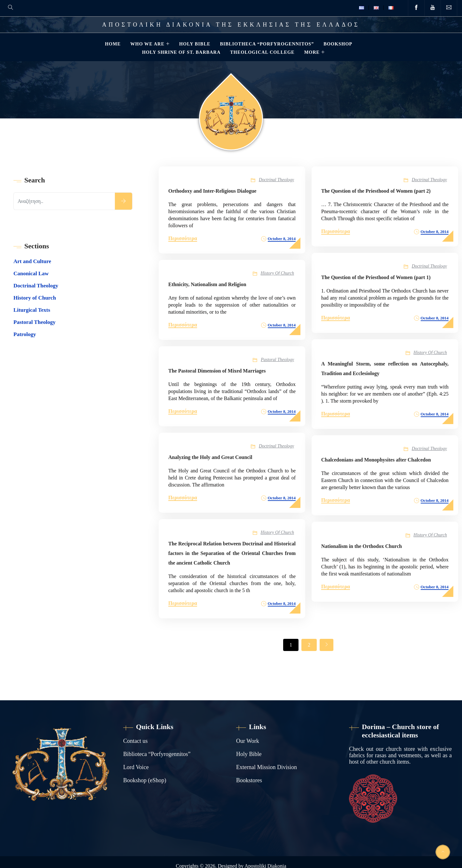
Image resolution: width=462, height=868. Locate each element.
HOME (113, 44)
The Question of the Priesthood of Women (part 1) (375, 277)
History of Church (277, 273)
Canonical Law (31, 273)
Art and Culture (32, 261)
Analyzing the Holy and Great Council (210, 457)
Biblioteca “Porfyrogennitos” (157, 754)
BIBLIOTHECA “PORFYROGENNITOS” (267, 44)
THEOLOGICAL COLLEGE (262, 52)
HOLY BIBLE (195, 44)
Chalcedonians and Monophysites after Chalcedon (375, 460)
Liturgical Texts (32, 310)
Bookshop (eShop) (145, 780)
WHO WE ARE (147, 44)
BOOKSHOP (338, 44)
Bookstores (249, 780)
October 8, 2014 (282, 239)
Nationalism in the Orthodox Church (361, 546)
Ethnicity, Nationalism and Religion (207, 284)
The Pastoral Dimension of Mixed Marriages (217, 371)
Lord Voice (136, 767)
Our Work (248, 741)
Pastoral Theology (277, 360)
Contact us (135, 741)
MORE (312, 52)
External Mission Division (267, 767)
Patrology (25, 334)
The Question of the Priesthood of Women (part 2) (375, 191)
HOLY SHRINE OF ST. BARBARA (181, 52)
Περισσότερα (183, 238)
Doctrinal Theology (276, 180)
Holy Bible (249, 754)
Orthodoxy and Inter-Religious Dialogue (212, 191)
